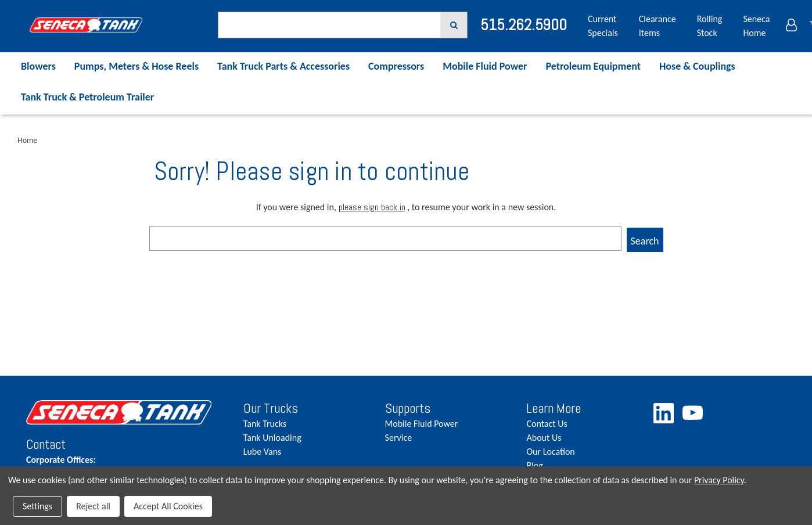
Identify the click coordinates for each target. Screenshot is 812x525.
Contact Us (547, 424)
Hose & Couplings (697, 66)
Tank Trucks (265, 424)
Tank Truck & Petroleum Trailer (87, 97)
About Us (544, 438)
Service (399, 438)
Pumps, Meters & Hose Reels (136, 66)
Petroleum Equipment (593, 66)
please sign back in (372, 207)
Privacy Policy (719, 480)
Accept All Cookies (168, 506)
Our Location (550, 452)
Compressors (396, 66)
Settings (37, 506)
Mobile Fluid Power (485, 66)
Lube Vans (263, 452)
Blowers (38, 66)
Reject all (93, 506)
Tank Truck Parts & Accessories (283, 66)
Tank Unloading (272, 438)
